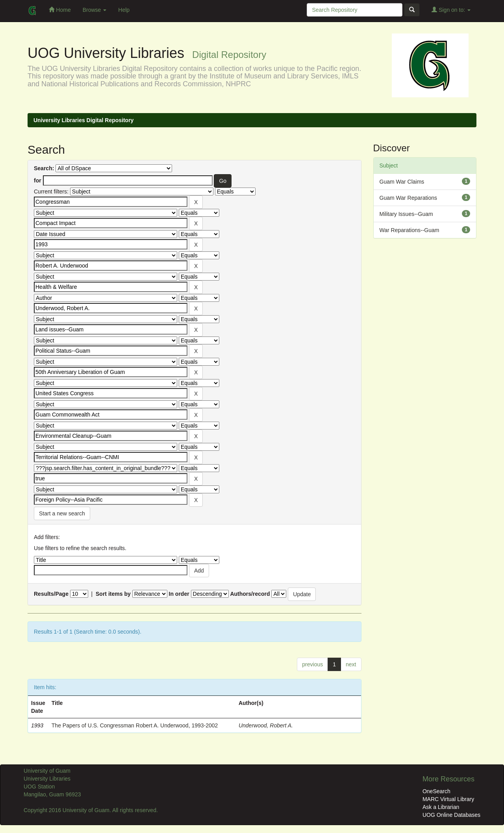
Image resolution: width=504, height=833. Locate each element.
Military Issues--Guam (406, 214)
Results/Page (51, 594)
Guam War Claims (402, 182)
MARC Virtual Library (448, 799)
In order (179, 594)
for (38, 180)
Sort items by (113, 594)
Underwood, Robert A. (266, 725)
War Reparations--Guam (409, 230)
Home (60, 10)
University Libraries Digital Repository (83, 120)
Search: (44, 168)
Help (124, 10)
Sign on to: (451, 10)
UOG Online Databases (451, 815)
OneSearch (436, 791)
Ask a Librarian (441, 807)
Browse (95, 10)
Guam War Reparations (409, 198)
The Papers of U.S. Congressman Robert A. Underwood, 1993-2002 (135, 725)
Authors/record (250, 594)
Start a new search (62, 513)
